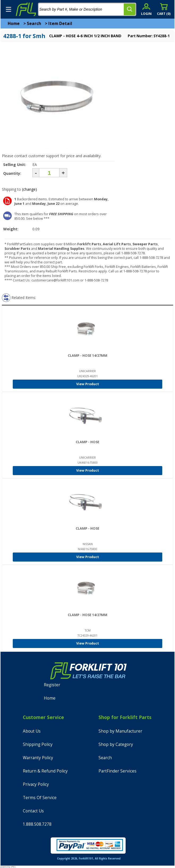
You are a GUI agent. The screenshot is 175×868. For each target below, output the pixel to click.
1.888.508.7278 (37, 824)
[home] (26, 9)
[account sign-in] (146, 9)
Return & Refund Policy (45, 771)
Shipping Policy (38, 744)
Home (14, 24)
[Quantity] (49, 173)
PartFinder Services (118, 771)
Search (34, 24)
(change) (29, 189)
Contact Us (33, 811)
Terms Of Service (40, 798)
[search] (130, 9)
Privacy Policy (36, 784)
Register (52, 685)
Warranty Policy (38, 758)
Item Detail (60, 24)
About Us (32, 731)
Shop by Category (116, 744)
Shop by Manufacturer (120, 731)
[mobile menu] (8, 9)
